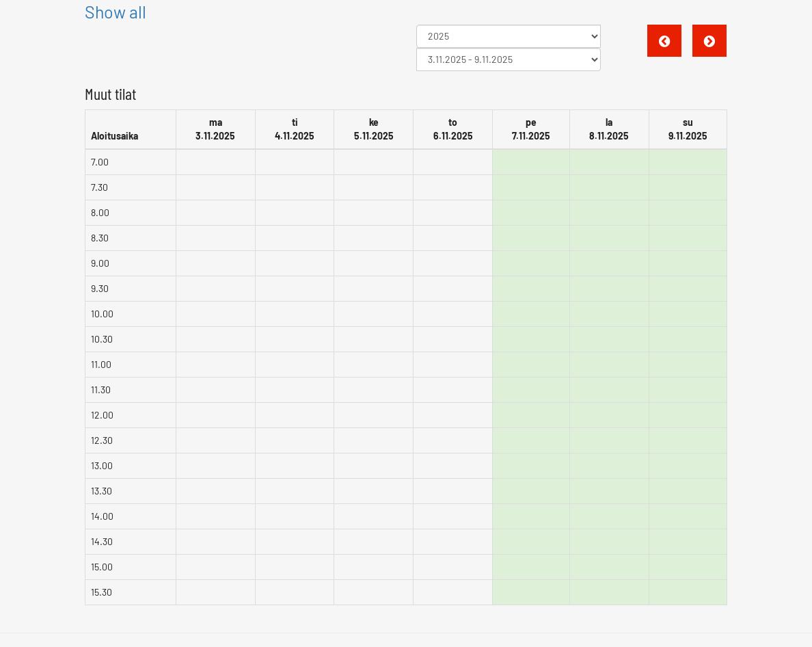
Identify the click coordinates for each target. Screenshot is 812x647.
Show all (116, 12)
